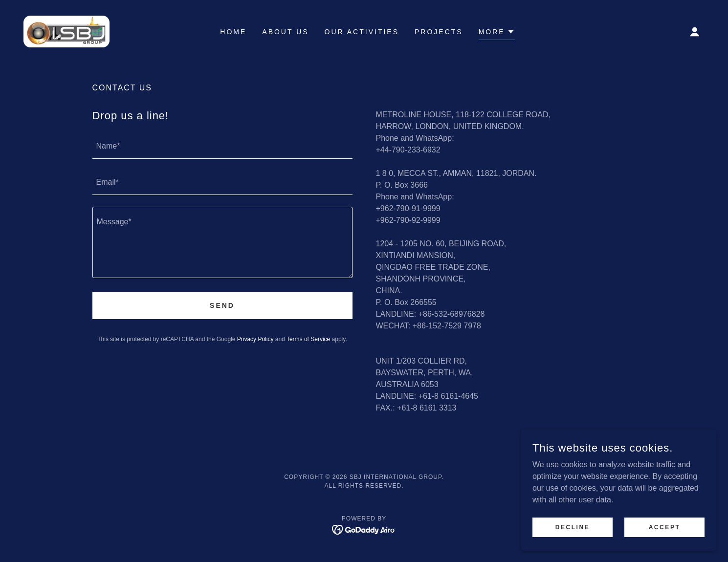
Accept (665, 547)
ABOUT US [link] (285, 32)
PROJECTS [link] (439, 32)
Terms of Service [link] (308, 339)
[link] (66, 31)
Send (222, 305)
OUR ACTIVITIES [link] (362, 32)
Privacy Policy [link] (255, 339)
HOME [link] (233, 32)
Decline (573, 547)
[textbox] (222, 147)
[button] (695, 32)
